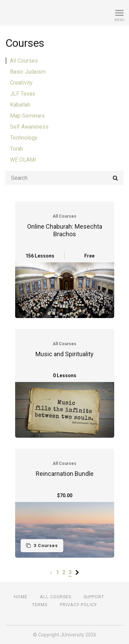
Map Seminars (27, 116)
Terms (40, 605)
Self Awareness (29, 127)
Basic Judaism (28, 72)
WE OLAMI (23, 160)
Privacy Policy (78, 605)
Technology (24, 138)
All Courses (24, 61)
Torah (17, 149)
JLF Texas (23, 94)
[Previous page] (51, 572)
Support (94, 597)
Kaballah (20, 105)
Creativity (21, 83)
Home (21, 597)
